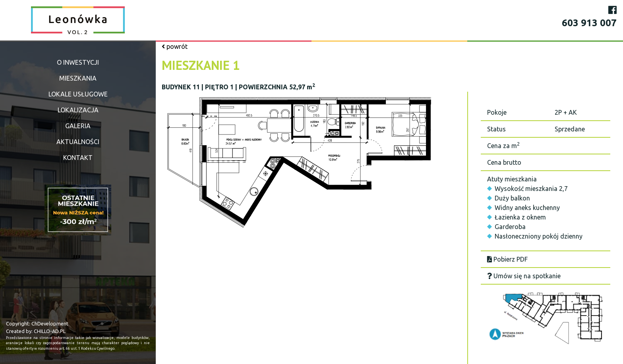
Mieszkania (78, 78)
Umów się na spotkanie (524, 276)
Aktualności (78, 142)
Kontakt (78, 158)
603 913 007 (589, 23)
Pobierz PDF (507, 259)
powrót (175, 46)
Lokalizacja (78, 110)
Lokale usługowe (78, 94)
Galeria (78, 126)
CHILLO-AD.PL (50, 331)
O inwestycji (78, 62)
